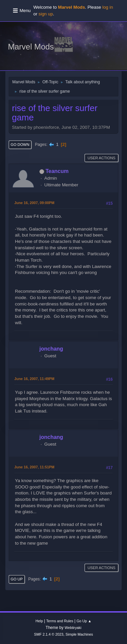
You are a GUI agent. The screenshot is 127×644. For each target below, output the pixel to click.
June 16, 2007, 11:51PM (34, 467)
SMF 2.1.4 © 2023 (49, 634)
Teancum (57, 171)
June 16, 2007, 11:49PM (34, 379)
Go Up (17, 579)
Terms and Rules (60, 621)
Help (39, 621)
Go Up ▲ (84, 621)
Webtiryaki (73, 628)
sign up (46, 14)
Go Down (20, 145)
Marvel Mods (31, 47)
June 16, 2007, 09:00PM (34, 203)
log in (108, 7)
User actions (101, 158)
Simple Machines (79, 634)
